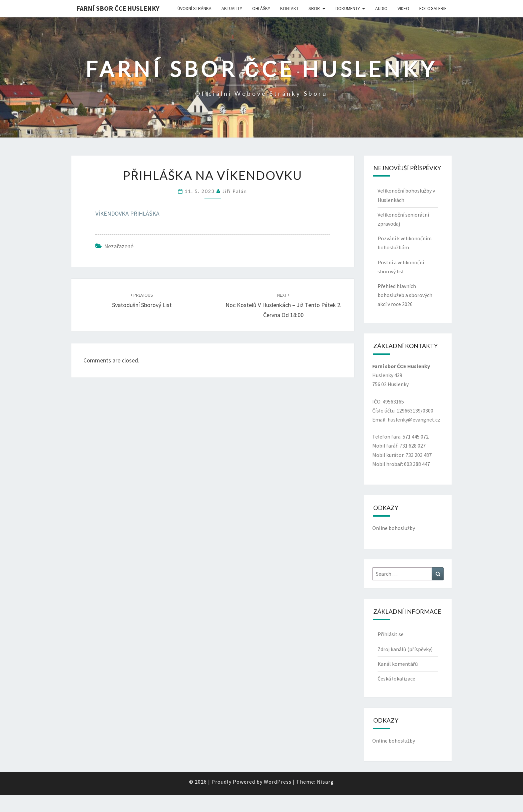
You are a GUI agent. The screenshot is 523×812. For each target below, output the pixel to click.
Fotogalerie (433, 8)
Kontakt (289, 8)
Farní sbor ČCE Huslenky (118, 8)
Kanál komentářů (398, 664)
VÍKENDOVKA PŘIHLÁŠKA (127, 213)
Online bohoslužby (394, 528)
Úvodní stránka (194, 8)
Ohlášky (261, 8)
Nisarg (325, 782)
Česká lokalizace (396, 679)
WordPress (278, 782)
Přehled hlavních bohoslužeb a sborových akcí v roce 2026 (405, 295)
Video (403, 8)
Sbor (314, 8)
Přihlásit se (391, 634)
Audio (381, 8)
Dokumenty (348, 8)
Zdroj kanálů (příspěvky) (405, 649)
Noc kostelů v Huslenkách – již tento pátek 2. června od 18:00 (284, 305)
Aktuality (232, 8)
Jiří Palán (235, 191)
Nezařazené (119, 246)
